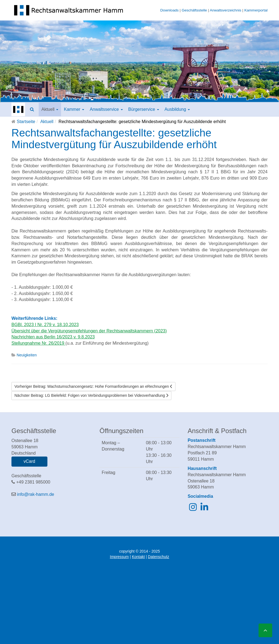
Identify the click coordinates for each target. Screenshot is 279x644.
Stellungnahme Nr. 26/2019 (38, 343)
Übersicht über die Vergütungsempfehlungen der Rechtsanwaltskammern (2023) (89, 331)
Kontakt (138, 557)
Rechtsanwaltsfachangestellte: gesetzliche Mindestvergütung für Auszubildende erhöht (114, 139)
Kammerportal (256, 10)
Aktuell (50, 109)
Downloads (169, 10)
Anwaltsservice (106, 109)
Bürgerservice (144, 109)
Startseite (26, 122)
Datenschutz (159, 557)
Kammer (74, 109)
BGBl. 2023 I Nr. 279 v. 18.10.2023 (45, 325)
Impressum (119, 557)
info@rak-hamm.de (35, 494)
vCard (29, 461)
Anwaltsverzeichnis (226, 10)
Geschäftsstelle (194, 10)
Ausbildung (177, 109)
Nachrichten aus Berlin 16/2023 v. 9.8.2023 (53, 337)
